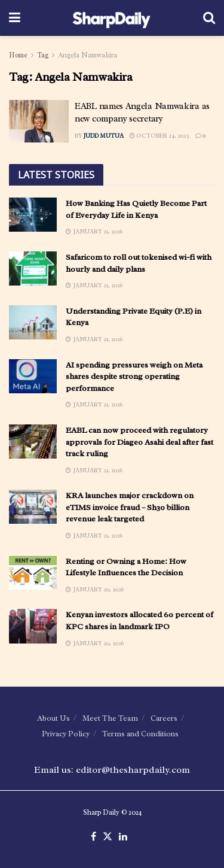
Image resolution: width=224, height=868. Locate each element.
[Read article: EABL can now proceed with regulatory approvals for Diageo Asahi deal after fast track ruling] (33, 441)
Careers (164, 718)
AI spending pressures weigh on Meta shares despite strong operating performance (134, 377)
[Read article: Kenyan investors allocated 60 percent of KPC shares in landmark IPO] (33, 626)
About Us (53, 718)
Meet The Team (110, 718)
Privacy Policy (66, 734)
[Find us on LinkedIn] (123, 837)
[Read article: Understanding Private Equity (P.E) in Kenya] (33, 322)
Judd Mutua (104, 136)
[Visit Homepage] (111, 18)
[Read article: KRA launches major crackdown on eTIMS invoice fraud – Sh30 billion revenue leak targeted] (33, 507)
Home (18, 55)
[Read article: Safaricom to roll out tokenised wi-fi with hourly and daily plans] (33, 268)
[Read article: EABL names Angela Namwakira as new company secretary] (39, 122)
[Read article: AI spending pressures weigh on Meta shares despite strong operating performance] (33, 376)
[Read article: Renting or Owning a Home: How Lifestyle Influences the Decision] (33, 573)
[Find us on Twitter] (108, 837)
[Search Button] (209, 18)
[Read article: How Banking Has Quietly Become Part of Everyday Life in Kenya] (33, 215)
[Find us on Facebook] (93, 837)
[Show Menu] (15, 18)
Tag (43, 55)
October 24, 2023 (159, 136)
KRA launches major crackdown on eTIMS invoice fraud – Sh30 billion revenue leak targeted (130, 507)
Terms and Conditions (140, 734)
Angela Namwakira (88, 55)
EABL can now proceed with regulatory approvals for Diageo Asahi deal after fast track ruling (139, 442)
